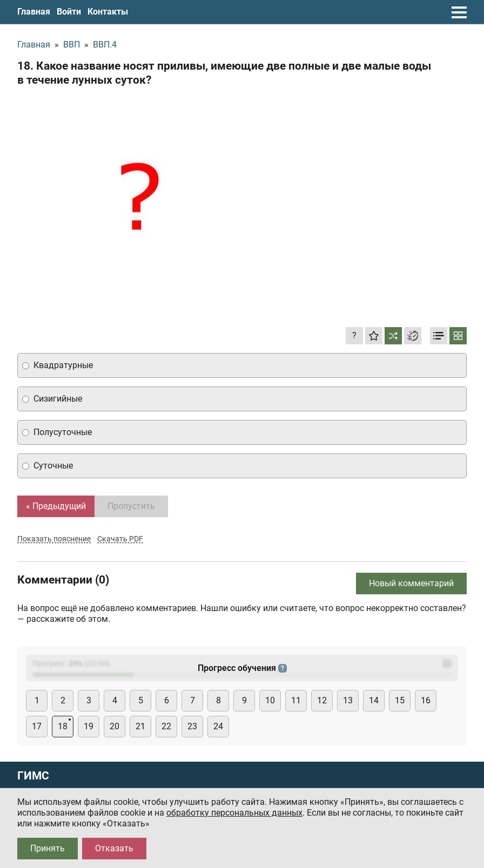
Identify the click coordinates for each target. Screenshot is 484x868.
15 (400, 700)
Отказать (114, 848)
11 (296, 700)
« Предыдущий (56, 506)
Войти (69, 12)
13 (348, 700)
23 (192, 726)
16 (426, 700)
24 (218, 726)
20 (115, 726)
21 (140, 726)
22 (166, 726)
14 (374, 700)
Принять (48, 848)
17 (37, 726)
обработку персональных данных (234, 813)
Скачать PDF (120, 539)
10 (270, 700)
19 (89, 726)
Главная (34, 12)
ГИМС (33, 776)
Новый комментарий (411, 583)
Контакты (108, 12)
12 (322, 700)
